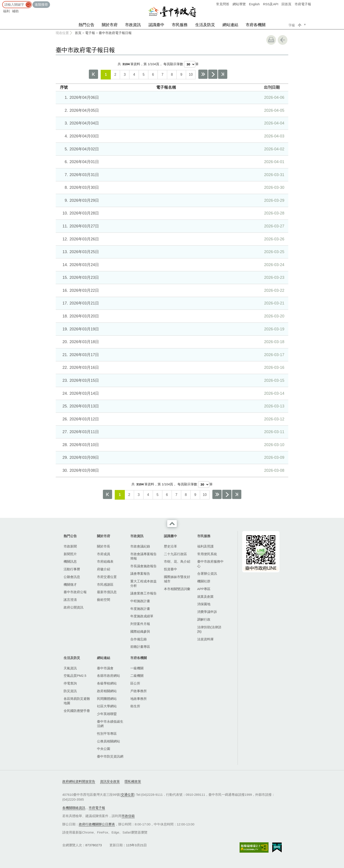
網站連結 (230, 25)
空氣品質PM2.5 (75, 676)
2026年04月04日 (171, 123)
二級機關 (137, 676)
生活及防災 (205, 25)
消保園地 (204, 604)
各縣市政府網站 (108, 676)
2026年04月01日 (171, 162)
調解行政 (204, 619)
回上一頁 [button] (283, 40)
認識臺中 (156, 25)
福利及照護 (205, 546)
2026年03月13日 (171, 406)
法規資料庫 (205, 639)
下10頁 (203, 74)
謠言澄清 (70, 600)
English (254, 4)
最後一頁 (223, 74)
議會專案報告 (140, 574)
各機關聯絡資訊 (74, 808)
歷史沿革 (170, 546)
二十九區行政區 (175, 554)
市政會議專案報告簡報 (143, 556)
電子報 (90, 33)
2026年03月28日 (171, 213)
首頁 (78, 33)
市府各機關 (256, 25)
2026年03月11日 (171, 432)
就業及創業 (205, 597)
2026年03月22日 (171, 290)
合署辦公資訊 (207, 574)
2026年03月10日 (171, 445)
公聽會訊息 (72, 577)
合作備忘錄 (139, 639)
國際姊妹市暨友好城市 (177, 579)
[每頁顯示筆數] (190, 64)
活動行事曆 (72, 569)
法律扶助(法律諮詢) (209, 629)
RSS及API (271, 4)
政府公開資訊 (73, 607)
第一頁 (93, 74)
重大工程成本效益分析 (143, 583)
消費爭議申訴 (207, 612)
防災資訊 (70, 691)
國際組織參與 (140, 631)
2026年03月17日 (171, 355)
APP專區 (204, 589)
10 (191, 75)
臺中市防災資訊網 (110, 756)
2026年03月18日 (171, 342)
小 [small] (300, 25)
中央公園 (104, 749)
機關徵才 (70, 584)
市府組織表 (105, 561)
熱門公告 (86, 25)
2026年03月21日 (171, 303)
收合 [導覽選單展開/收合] (172, 524)
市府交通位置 (107, 577)
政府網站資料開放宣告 (79, 781)
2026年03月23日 (171, 277)
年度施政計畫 (140, 609)
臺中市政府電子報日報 (115, 33)
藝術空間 (104, 600)
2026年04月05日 (171, 110)
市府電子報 (303, 4)
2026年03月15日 (171, 380)
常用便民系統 (207, 554)
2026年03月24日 (171, 265)
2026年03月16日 (171, 367)
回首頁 (286, 4)
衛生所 (135, 706)
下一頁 (213, 74)
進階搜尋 (41, 5)
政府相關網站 (107, 691)
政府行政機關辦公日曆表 (97, 824)
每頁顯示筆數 (173, 64)
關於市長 (104, 546)
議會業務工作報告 (143, 593)
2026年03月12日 (171, 419)
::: (1, 2)
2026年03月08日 (171, 470)
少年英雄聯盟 (107, 714)
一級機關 (137, 668)
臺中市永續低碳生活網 (110, 724)
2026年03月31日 (171, 175)
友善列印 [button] (271, 40)
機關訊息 (70, 561)
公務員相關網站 (108, 741)
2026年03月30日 (171, 187)
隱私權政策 (133, 781)
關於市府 (110, 25)
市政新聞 (70, 546)
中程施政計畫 (140, 601)
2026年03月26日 (171, 239)
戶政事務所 (139, 691)
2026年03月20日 (171, 316)
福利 (6, 11)
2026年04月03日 (171, 136)
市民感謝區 (105, 584)
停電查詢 (70, 683)
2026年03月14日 (171, 393)
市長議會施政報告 (143, 566)
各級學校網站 (107, 683)
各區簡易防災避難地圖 (77, 701)
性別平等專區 (107, 734)
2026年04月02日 (171, 149)
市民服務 (180, 25)
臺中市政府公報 (75, 592)
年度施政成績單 (142, 616)
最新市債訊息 (107, 592)
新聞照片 (70, 554)
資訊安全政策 (110, 781)
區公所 (135, 683)
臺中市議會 (105, 668)
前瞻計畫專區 (140, 647)
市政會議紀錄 (140, 546)
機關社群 (204, 581)
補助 (15, 11)
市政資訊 (133, 25)
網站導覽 (239, 4)
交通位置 (127, 795)
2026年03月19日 (171, 329)
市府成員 (104, 554)
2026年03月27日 (171, 226)
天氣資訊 (70, 668)
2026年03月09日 (171, 457)
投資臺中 (170, 569)
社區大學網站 (107, 706)
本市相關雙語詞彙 (177, 589)
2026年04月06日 (171, 97)
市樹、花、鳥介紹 (177, 561)
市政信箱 (128, 816)
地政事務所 (139, 699)
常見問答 (223, 4)
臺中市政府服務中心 (210, 564)
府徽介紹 (104, 569)
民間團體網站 (107, 699)
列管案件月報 (140, 624)
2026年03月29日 (171, 200)
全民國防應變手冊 (77, 711)
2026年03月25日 (171, 252)
